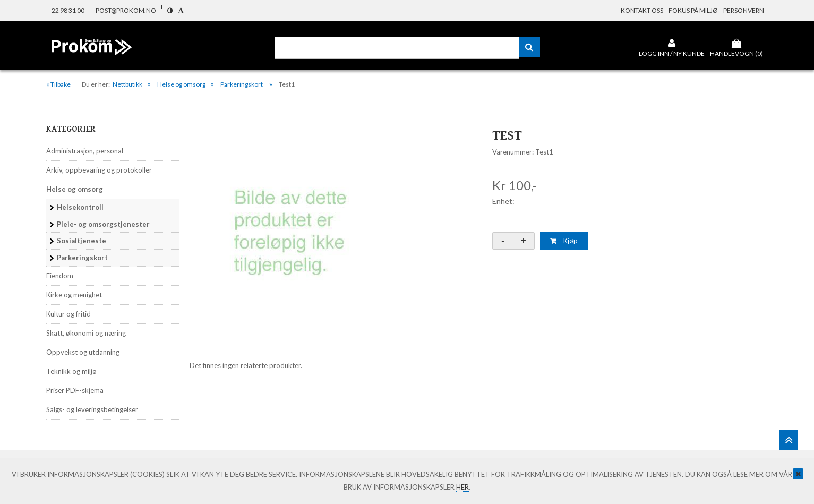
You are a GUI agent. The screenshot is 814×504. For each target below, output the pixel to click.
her (462, 487)
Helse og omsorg (181, 84)
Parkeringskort (242, 84)
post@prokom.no (126, 10)
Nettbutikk (127, 84)
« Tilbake (58, 84)
